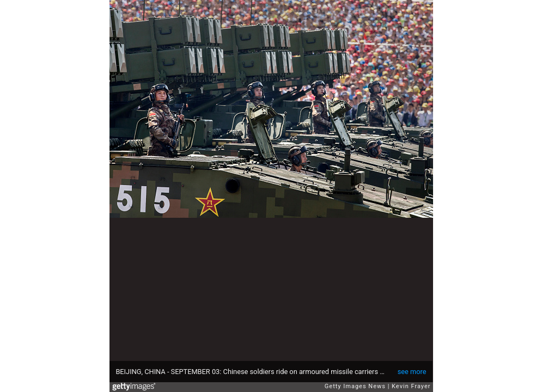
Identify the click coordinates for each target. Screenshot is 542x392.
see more (412, 372)
